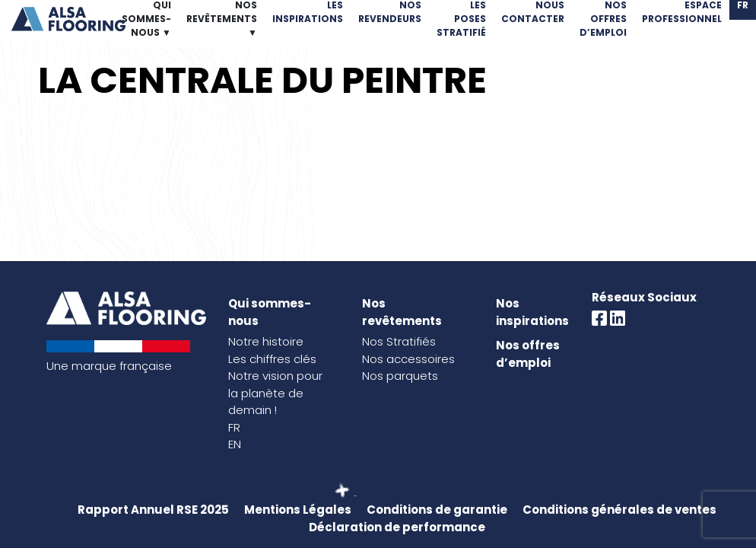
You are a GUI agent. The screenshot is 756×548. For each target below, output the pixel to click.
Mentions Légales (298, 510)
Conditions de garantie (437, 510)
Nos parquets (400, 376)
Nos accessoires (408, 359)
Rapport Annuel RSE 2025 (153, 510)
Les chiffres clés (272, 359)
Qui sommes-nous (270, 312)
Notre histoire (266, 341)
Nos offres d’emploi (528, 354)
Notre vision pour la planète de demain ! (275, 393)
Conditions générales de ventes (619, 510)
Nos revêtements (402, 312)
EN (235, 444)
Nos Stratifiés (399, 341)
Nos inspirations (532, 312)
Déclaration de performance (397, 527)
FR (234, 427)
